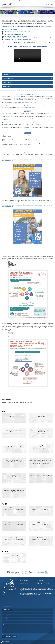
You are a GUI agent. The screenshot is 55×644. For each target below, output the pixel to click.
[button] (2, 642)
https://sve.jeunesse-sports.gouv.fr (34, 595)
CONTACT (10, 1)
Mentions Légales (49, 642)
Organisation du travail (8, 79)
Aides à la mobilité (7, 82)
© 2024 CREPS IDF (6, 642)
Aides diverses (6, 86)
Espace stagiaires (49, 1)
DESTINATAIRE (7, 610)
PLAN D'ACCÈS (17, 1)
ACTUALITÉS (24, 1)
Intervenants (40, 1)
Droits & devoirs (7, 75)
